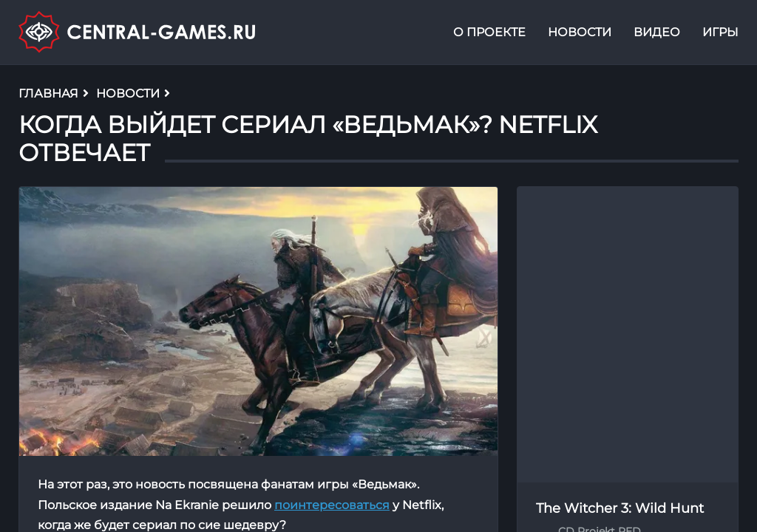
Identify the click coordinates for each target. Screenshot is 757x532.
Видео (657, 32)
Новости (580, 32)
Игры (720, 32)
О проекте (489, 32)
